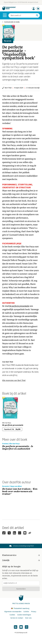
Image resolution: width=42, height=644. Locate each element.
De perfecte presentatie (13, 425)
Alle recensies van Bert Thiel (14, 380)
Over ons (28, 618)
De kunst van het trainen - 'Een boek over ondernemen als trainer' (20, 491)
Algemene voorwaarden (13, 612)
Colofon (26, 612)
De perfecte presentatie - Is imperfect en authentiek (18, 448)
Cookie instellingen (24, 615)
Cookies (12, 615)
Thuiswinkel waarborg (20, 608)
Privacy (34, 612)
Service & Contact (17, 618)
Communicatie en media (12, 22)
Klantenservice (21, 555)
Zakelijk (21, 560)
